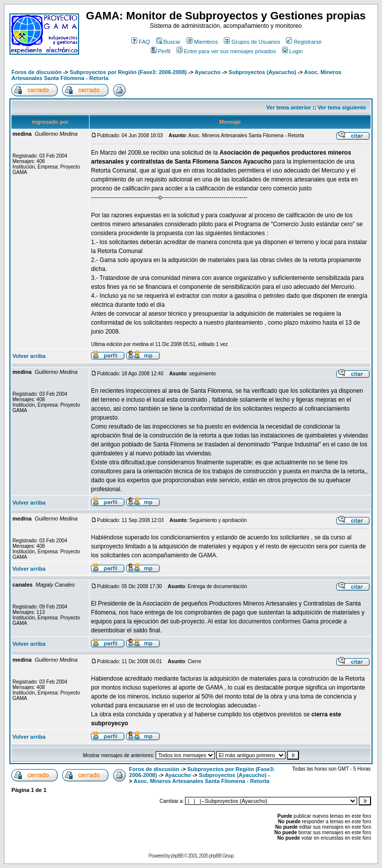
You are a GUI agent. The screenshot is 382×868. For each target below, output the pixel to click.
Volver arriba (29, 356)
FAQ (141, 42)
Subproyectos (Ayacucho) (263, 72)
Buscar (168, 42)
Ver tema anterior (288, 107)
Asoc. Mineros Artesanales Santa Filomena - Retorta (201, 781)
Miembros (202, 42)
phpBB (177, 856)
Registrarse (304, 42)
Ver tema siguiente (342, 107)
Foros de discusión (37, 72)
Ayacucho (207, 72)
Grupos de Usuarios (252, 42)
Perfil (161, 51)
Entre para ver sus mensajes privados (226, 51)
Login (292, 51)
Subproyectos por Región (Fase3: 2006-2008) (128, 72)
